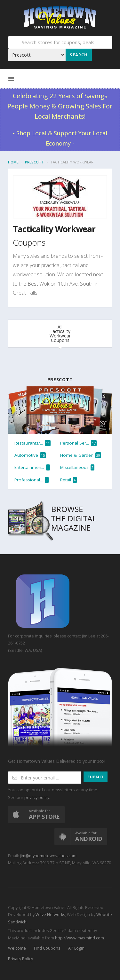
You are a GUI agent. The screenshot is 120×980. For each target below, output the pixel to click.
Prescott (34, 162)
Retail (68, 480)
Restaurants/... (32, 443)
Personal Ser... (78, 443)
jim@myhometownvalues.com (48, 856)
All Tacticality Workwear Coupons (60, 333)
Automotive (30, 455)
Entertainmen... (32, 467)
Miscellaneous (77, 467)
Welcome (17, 948)
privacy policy (37, 798)
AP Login (76, 948)
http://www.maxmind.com (80, 938)
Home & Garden (81, 455)
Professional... (32, 480)
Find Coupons (47, 948)
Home (13, 162)
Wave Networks (50, 915)
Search (79, 55)
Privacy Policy (20, 959)
